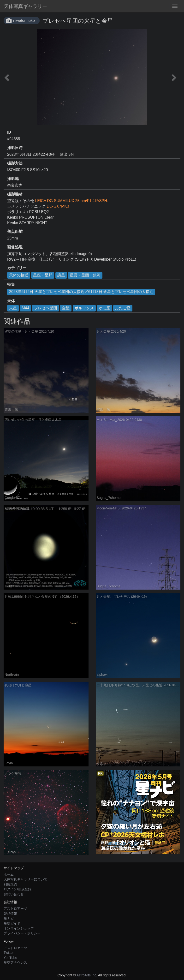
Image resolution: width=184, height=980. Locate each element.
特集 (11, 284)
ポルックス (84, 308)
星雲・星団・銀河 (85, 275)
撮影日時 (15, 148)
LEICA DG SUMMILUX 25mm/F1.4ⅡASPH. (71, 201)
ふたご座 (123, 308)
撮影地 (13, 179)
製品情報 (10, 914)
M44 (25, 308)
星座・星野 (43, 275)
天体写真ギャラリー (25, 6)
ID (9, 132)
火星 (13, 308)
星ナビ (9, 918)
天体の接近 (19, 275)
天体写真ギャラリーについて (25, 879)
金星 (66, 308)
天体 (11, 301)
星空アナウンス (15, 962)
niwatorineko (24, 21)
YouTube (10, 958)
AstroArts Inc (86, 975)
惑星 (61, 275)
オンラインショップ (19, 928)
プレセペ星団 (46, 308)
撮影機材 (15, 194)
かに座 (104, 308)
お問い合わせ (14, 894)
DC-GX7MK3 (58, 206)
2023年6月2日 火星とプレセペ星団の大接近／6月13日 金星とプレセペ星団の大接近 (81, 292)
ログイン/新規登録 (18, 889)
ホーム (9, 874)
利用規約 (10, 884)
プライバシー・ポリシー (22, 933)
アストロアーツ (15, 908)
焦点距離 (15, 231)
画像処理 (15, 247)
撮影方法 (15, 163)
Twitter (9, 953)
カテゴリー (17, 268)
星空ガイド (12, 923)
